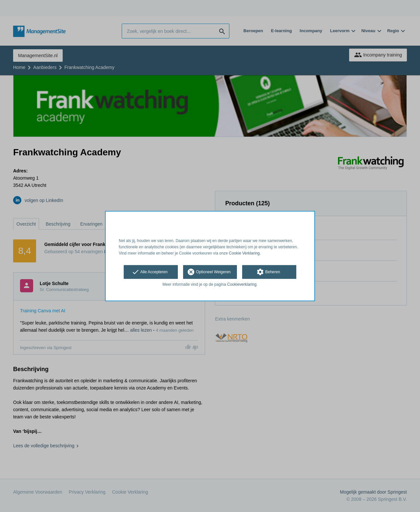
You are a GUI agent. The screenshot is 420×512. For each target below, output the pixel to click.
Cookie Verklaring (244, 253)
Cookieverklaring (242, 285)
